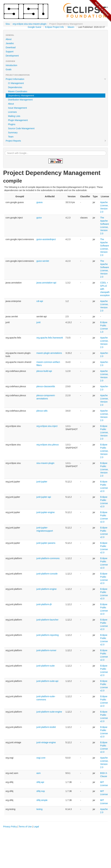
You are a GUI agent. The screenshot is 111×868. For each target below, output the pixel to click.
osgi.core (41, 758)
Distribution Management (20, 100)
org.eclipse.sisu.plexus (48, 445)
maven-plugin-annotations (49, 353)
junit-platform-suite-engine (49, 712)
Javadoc (10, 43)
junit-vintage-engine (46, 742)
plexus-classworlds (46, 386)
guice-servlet (43, 261)
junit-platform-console (47, 574)
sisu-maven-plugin (45, 463)
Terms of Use (25, 827)
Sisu (8, 24)
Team (11, 137)
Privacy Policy (10, 827)
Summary (13, 133)
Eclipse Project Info (54, 27)
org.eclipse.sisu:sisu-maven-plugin (30, 24)
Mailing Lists (14, 116)
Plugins (12, 124)
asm (39, 773)
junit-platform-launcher (47, 620)
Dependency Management (21, 96)
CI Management (16, 83)
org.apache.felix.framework (50, 338)
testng (39, 809)
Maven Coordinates (18, 91)
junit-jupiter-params (46, 543)
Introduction (11, 65)
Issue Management (17, 108)
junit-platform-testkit (46, 727)
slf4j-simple (42, 800)
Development (12, 56)
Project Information (56, 79)
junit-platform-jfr (44, 604)
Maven (71, 27)
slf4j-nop (41, 791)
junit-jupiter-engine (46, 512)
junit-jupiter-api (44, 497)
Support (10, 52)
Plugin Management (18, 120)
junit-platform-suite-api (47, 681)
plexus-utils (42, 411)
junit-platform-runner (46, 650)
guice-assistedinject (46, 239)
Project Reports (56, 141)
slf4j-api (40, 782)
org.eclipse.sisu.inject (47, 426)
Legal (36, 827)
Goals (9, 69)
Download (11, 47)
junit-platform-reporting (48, 635)
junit (39, 322)
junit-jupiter (42, 482)
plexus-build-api (44, 371)
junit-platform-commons (48, 558)
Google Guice (35, 27)
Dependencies (15, 87)
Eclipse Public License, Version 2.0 (104, 432)
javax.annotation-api (46, 283)
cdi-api (40, 301)
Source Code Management (21, 128)
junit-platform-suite (46, 666)
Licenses (12, 112)
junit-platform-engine (47, 589)
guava (39, 202)
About (9, 39)
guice (39, 218)
